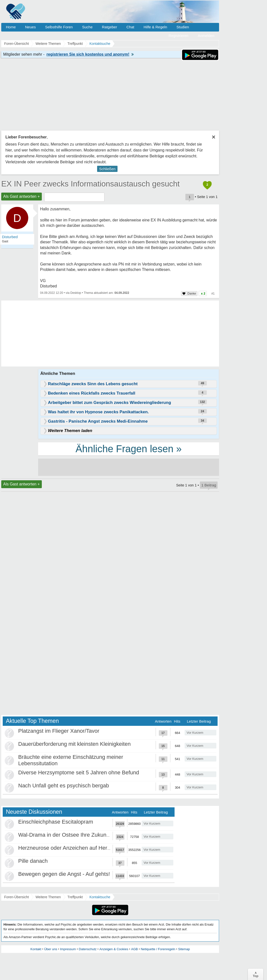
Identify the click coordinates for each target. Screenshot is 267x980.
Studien (183, 27)
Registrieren (179, 36)
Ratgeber (109, 27)
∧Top (256, 974)
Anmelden (206, 36)
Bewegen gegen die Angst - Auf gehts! (64, 874)
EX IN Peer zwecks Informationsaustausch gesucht (90, 184)
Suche (87, 27)
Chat (130, 27)
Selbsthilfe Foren (59, 27)
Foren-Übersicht (16, 897)
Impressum (68, 949)
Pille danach (33, 861)
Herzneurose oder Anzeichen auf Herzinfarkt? (73, 848)
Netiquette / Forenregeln (158, 949)
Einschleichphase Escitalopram (56, 822)
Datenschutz (88, 949)
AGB (134, 949)
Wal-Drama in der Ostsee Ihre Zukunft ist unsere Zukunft (86, 835)
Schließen (107, 169)
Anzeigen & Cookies (114, 949)
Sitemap (184, 949)
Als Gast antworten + (22, 196)
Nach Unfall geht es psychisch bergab (64, 786)
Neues (30, 27)
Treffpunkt (75, 897)
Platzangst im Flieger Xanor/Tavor (59, 731)
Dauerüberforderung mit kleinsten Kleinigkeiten (74, 744)
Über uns (51, 949)
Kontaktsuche (100, 897)
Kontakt (36, 949)
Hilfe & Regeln (155, 27)
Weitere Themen (48, 897)
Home (11, 27)
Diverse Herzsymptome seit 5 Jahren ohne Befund (79, 772)
